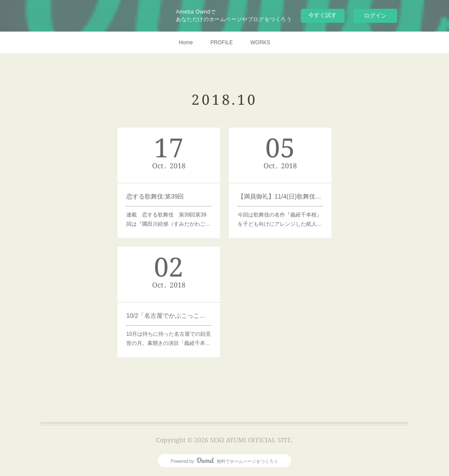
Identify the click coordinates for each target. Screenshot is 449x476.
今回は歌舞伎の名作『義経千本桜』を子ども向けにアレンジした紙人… (280, 219)
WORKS (260, 43)
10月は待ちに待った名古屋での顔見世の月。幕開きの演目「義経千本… (169, 339)
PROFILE (222, 43)
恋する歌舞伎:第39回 (155, 196)
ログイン (375, 16)
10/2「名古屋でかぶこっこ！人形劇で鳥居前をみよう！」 (169, 315)
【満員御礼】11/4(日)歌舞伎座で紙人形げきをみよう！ (280, 196)
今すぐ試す (322, 15)
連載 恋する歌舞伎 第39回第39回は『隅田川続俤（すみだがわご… (168, 219)
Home (186, 43)
